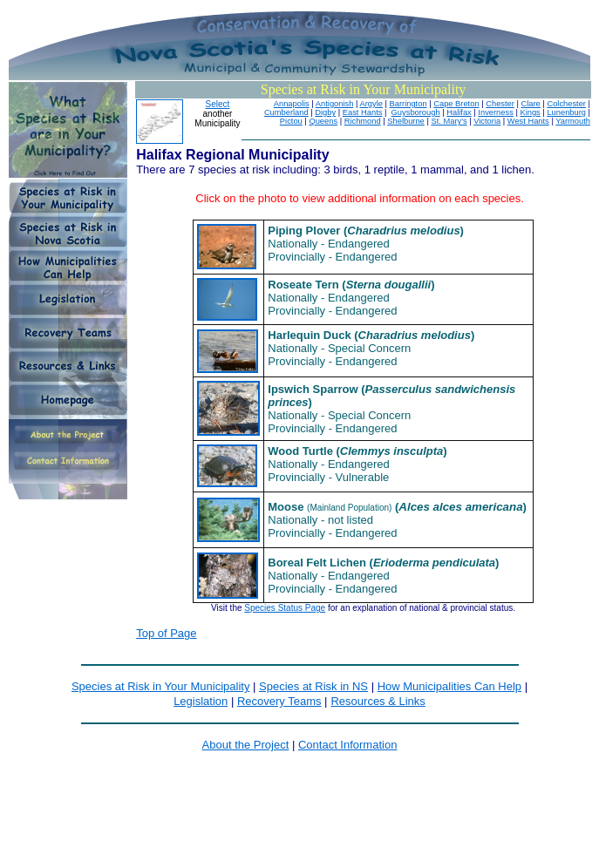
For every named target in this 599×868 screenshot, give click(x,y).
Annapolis (292, 104)
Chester (500, 104)
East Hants (363, 112)
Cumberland (286, 112)
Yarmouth (573, 121)
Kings (530, 112)
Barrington (408, 104)
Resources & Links (378, 701)
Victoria (487, 121)
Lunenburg (566, 112)
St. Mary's (449, 121)
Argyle (371, 104)
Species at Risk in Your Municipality (161, 686)
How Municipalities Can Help (449, 686)
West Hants (528, 121)
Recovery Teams (279, 701)
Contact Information (347, 745)
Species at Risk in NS (313, 686)
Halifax (459, 112)
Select (218, 104)
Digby (325, 112)
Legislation (201, 701)
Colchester (566, 104)
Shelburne (406, 121)
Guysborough (416, 112)
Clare (530, 104)
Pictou (291, 121)
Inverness (495, 112)
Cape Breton (456, 104)
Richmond (363, 121)
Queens (323, 121)
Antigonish (335, 104)
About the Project (246, 745)
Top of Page (166, 633)
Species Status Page (285, 608)
